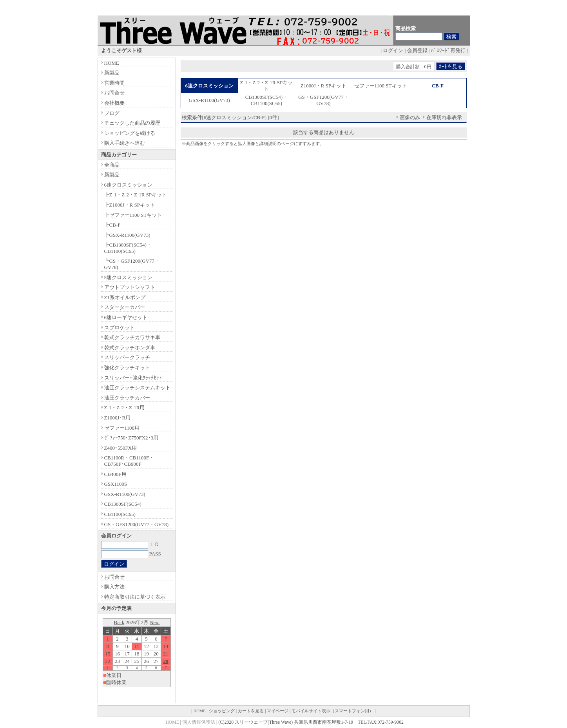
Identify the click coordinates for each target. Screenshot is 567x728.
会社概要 (114, 103)
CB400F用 (115, 474)
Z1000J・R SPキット (323, 86)
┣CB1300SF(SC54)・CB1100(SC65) (128, 248)
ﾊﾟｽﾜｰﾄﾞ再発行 (448, 50)
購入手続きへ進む (125, 143)
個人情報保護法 (199, 722)
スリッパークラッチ (127, 357)
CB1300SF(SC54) (123, 504)
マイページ (278, 711)
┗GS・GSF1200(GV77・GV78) (132, 264)
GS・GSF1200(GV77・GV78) (323, 100)
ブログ (112, 113)
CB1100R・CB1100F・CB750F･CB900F (129, 461)
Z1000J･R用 (118, 418)
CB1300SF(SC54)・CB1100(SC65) (266, 100)
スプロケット (120, 328)
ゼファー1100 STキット (381, 86)
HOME (112, 63)
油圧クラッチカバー (127, 398)
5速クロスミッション (129, 277)
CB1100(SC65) (120, 514)
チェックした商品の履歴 (132, 123)
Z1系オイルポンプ (125, 297)
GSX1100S (116, 484)
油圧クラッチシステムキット (137, 388)
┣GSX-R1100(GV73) (127, 235)
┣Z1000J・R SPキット (130, 205)
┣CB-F (112, 225)
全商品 (112, 165)
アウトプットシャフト (130, 287)
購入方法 (114, 587)
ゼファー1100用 (122, 428)
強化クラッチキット (127, 368)
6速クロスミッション (129, 185)
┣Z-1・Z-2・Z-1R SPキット (136, 195)
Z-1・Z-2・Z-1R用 (125, 408)
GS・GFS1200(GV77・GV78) (137, 524)
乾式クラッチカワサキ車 (132, 337)
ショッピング (222, 711)
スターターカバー (125, 307)
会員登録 (417, 50)
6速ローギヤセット (126, 317)
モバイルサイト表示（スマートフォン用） (332, 711)
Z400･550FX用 (121, 448)
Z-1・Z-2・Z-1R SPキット (267, 86)
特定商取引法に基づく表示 (135, 597)
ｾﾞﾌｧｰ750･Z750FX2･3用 (131, 438)
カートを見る (251, 711)
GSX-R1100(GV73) (209, 100)
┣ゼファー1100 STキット (133, 215)
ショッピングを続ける (130, 133)
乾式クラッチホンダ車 (130, 348)
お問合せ (114, 93)
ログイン (393, 50)
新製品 (112, 73)
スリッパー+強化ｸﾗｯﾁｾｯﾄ (133, 378)
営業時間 (114, 83)
